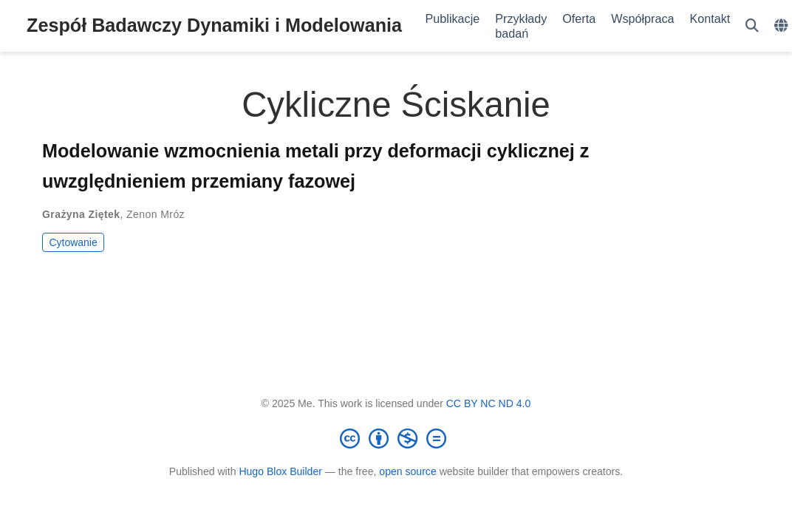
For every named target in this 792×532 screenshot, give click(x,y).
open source (407, 471)
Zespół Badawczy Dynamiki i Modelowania (214, 25)
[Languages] (783, 26)
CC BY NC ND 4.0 (489, 403)
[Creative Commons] (396, 438)
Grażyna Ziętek (81, 214)
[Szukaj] (752, 26)
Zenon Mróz (156, 214)
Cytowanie (73, 242)
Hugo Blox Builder (280, 471)
